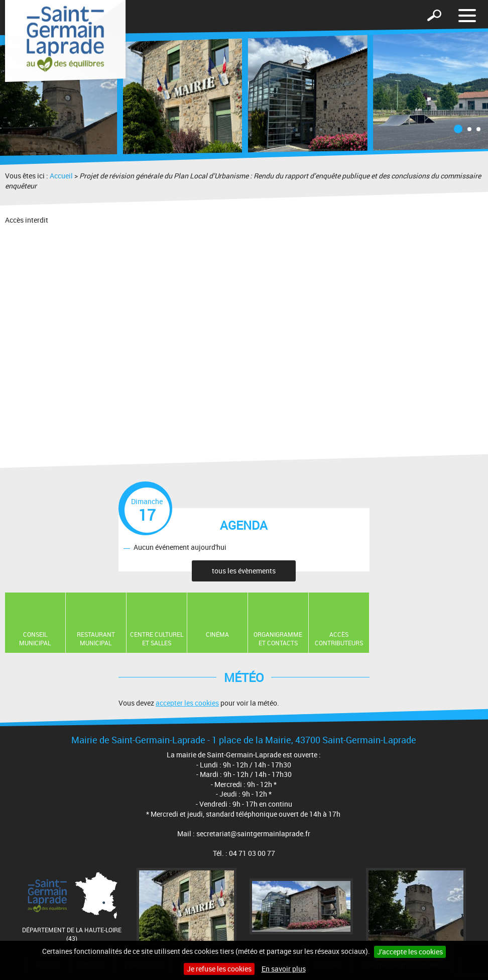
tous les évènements (244, 571)
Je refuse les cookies (219, 969)
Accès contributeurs (339, 639)
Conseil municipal (35, 639)
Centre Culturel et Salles (157, 639)
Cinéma (217, 634)
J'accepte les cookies (410, 952)
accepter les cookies (187, 703)
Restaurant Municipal (96, 639)
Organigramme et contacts (278, 639)
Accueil (61, 176)
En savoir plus (284, 969)
